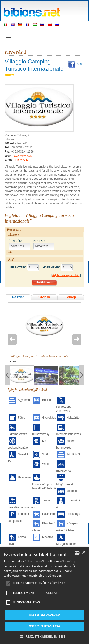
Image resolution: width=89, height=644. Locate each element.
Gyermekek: (52, 267)
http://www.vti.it (22, 156)
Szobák (44, 297)
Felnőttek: (19, 267)
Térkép (71, 297)
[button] (45, 636)
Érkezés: (15, 241)
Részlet (18, 297)
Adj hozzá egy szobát (66, 275)
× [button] (84, 553)
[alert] (44, 596)
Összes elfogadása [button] (45, 615)
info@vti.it (21, 160)
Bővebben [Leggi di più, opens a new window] (55, 576)
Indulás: (39, 241)
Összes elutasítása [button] (45, 626)
